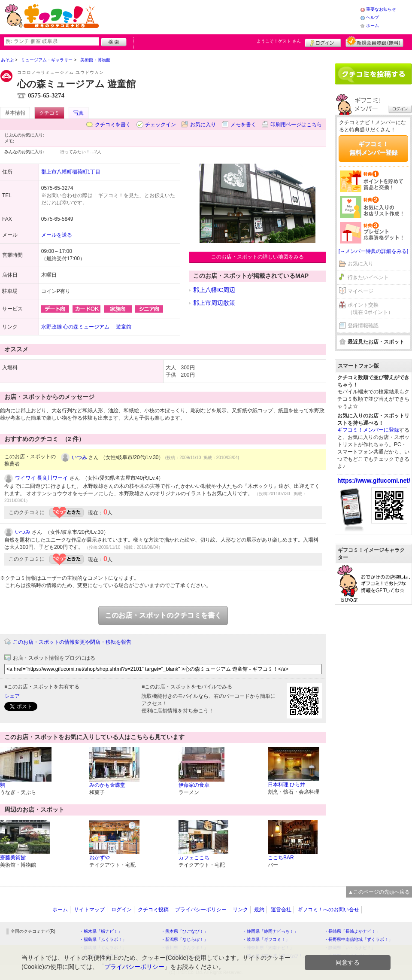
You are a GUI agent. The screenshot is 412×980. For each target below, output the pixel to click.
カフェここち (194, 858)
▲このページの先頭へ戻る (379, 892)
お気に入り (203, 125)
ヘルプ (373, 17)
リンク (240, 910)
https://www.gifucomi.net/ (374, 481)
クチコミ (49, 113)
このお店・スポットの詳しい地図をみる (257, 257)
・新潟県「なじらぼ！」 (185, 939)
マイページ (360, 291)
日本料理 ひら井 (286, 785)
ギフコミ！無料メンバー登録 (373, 148)
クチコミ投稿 (153, 910)
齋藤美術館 (13, 858)
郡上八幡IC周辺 (214, 290)
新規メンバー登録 (374, 42)
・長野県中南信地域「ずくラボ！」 (358, 939)
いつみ (79, 457)
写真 (79, 113)
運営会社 (281, 910)
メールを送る (57, 235)
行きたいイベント (368, 277)
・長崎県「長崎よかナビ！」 (352, 931)
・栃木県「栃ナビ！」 (101, 931)
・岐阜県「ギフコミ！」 (266, 939)
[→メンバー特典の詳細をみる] (374, 251)
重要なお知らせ (381, 9)
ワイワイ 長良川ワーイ (41, 478)
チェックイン (161, 125)
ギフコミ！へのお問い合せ (328, 910)
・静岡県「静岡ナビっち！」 (270, 931)
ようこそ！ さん (279, 41)
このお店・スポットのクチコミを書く (163, 615)
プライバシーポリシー (201, 910)
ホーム (373, 26)
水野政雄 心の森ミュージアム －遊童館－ (89, 327)
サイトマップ (89, 910)
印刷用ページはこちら (296, 125)
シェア (12, 696)
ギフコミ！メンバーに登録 (368, 430)
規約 (259, 910)
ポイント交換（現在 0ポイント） (370, 309)
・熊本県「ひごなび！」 (185, 931)
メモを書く (243, 125)
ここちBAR (281, 858)
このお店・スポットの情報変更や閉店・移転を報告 (72, 642)
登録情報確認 (363, 326)
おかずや (100, 858)
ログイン (323, 42)
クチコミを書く (113, 125)
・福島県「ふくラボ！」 (103, 939)
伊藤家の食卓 (194, 785)
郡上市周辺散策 (214, 303)
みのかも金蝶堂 (107, 785)
